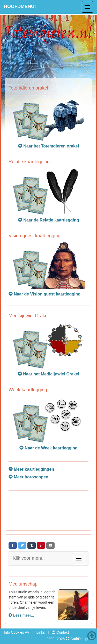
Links (41, 632)
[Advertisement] (48, 511)
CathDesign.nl (82, 639)
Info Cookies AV (17, 632)
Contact (60, 632)
